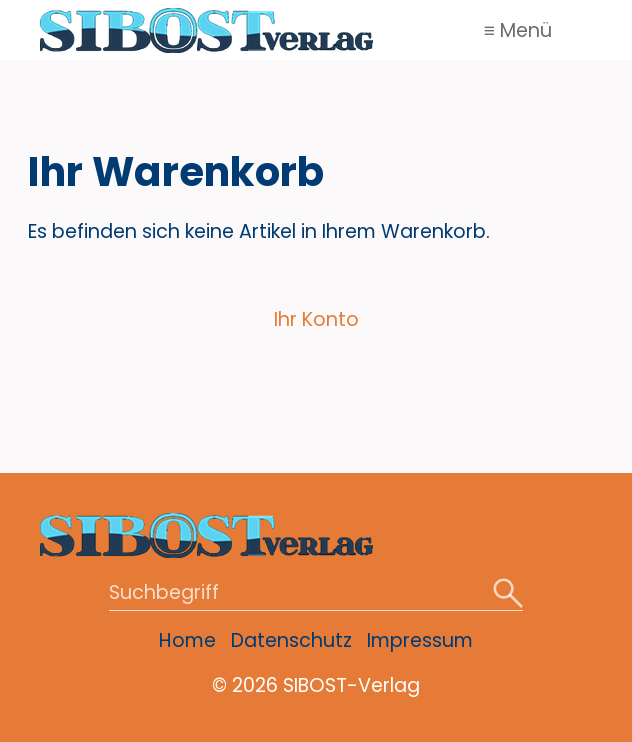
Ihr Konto (316, 319)
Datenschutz (291, 640)
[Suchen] (508, 594)
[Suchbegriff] (316, 594)
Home (187, 640)
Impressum (420, 640)
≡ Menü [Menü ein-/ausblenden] (518, 30)
